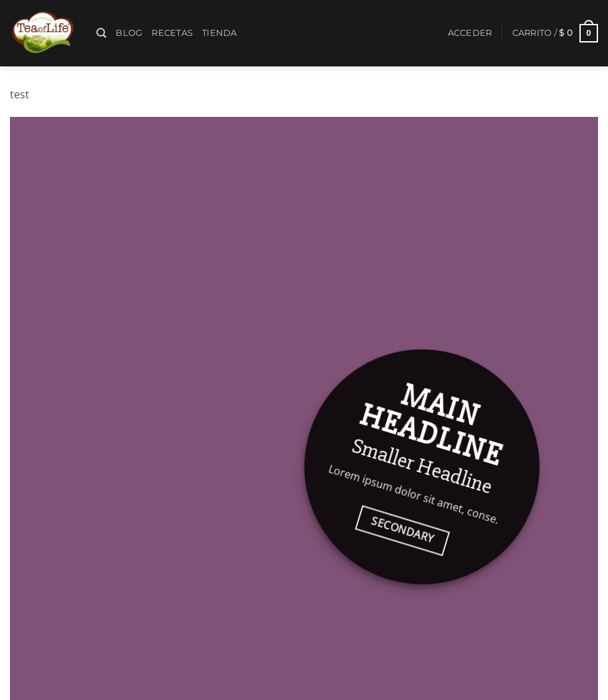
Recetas (172, 33)
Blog (129, 33)
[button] (470, 33)
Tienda (220, 33)
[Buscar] (101, 33)
